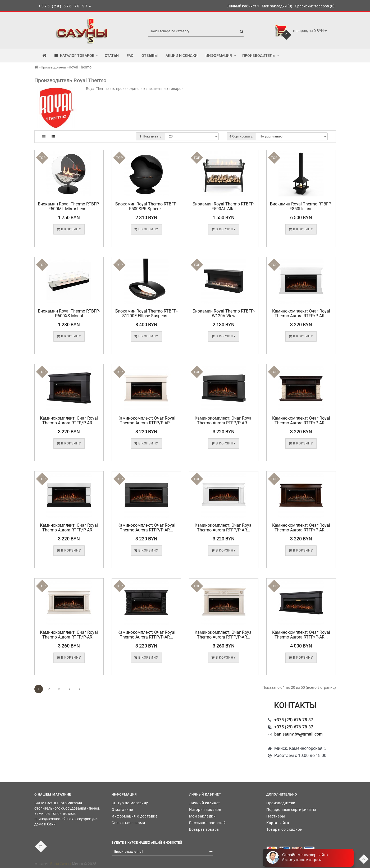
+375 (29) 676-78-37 (294, 720)
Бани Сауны (61, 864)
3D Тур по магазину (130, 803)
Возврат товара (204, 829)
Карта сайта (278, 823)
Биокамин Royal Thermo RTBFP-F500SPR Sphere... (146, 206)
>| (80, 689)
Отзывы (150, 56)
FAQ (130, 56)
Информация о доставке (135, 816)
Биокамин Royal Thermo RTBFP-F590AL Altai (224, 206)
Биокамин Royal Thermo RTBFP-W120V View (224, 313)
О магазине (122, 810)
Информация (221, 56)
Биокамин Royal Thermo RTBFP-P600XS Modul (69, 313)
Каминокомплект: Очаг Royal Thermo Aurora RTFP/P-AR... (301, 313)
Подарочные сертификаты (291, 810)
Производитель (261, 56)
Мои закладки (202, 816)
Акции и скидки (182, 56)
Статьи (112, 56)
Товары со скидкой (284, 829)
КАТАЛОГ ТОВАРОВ (76, 56)
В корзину (69, 229)
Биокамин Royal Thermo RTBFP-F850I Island (301, 206)
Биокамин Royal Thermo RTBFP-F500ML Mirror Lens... (69, 206)
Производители (53, 67)
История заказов (205, 810)
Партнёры (276, 816)
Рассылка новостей (207, 823)
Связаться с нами (128, 823)
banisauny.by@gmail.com (298, 734)
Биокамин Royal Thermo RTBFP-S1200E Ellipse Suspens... (146, 313)
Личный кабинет (205, 803)
